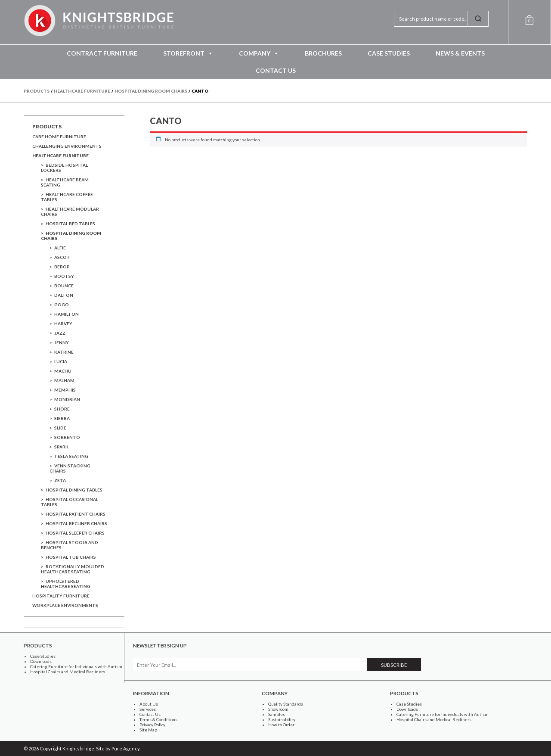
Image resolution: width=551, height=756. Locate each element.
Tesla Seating (71, 456)
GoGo (62, 305)
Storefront (188, 53)
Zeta (60, 480)
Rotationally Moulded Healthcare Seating (73, 569)
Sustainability (282, 719)
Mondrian (67, 399)
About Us (149, 704)
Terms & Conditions (158, 719)
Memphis (65, 390)
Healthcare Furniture (60, 156)
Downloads (41, 661)
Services (148, 709)
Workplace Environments (65, 605)
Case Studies (389, 53)
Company (259, 53)
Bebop (62, 267)
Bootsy (64, 276)
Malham (64, 380)
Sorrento (67, 437)
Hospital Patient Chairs (76, 514)
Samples (277, 714)
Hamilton (67, 314)
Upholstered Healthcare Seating (66, 584)
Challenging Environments (67, 146)
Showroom (278, 709)
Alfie (60, 248)
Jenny (62, 342)
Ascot (62, 257)
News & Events (460, 53)
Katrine (64, 352)
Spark (61, 447)
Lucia (61, 361)
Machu (63, 371)
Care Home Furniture (59, 137)
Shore (62, 409)
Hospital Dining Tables (74, 490)
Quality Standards (286, 704)
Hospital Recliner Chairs (76, 523)
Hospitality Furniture (61, 596)
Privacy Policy (152, 725)
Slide (60, 428)
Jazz (60, 333)
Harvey (63, 324)
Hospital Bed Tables (70, 224)
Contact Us (276, 70)
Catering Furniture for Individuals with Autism (76, 666)
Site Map (148, 730)
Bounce (64, 286)
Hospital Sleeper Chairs (75, 533)
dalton (64, 295)
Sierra (62, 418)
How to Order (281, 725)
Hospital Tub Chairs (71, 557)
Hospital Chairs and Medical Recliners (68, 672)
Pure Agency (125, 748)
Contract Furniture (102, 53)
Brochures (323, 53)
